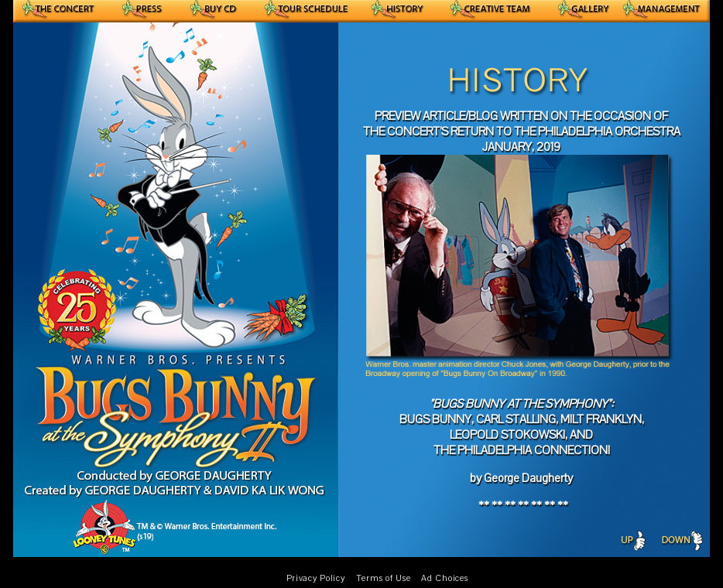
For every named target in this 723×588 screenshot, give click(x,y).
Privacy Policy (316, 578)
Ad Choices (444, 578)
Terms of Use (384, 578)
